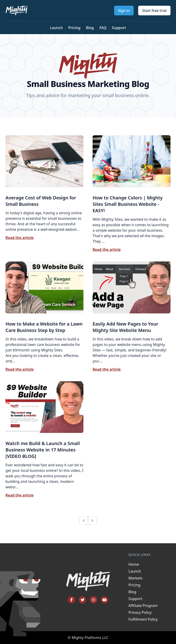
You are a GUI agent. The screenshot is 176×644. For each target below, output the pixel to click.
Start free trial (154, 11)
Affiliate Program (143, 606)
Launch (56, 28)
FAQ (103, 28)
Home (134, 564)
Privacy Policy (140, 612)
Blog (90, 28)
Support (119, 28)
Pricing (74, 28)
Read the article (20, 238)
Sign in (124, 11)
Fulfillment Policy (143, 619)
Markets (136, 578)
